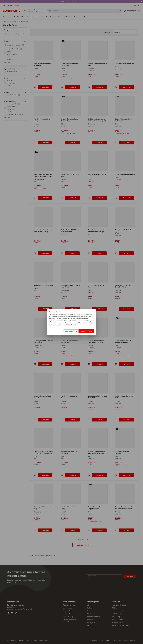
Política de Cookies (72, 325)
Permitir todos (87, 331)
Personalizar (71, 331)
